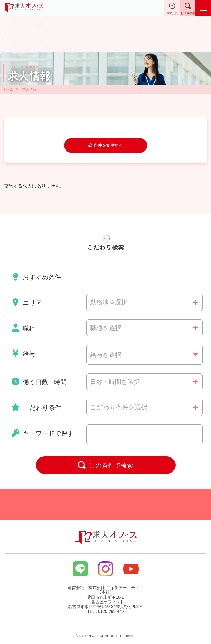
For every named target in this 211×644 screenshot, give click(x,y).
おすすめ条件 (36, 277)
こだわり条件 (36, 407)
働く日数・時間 (39, 382)
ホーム (8, 89)
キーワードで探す (43, 433)
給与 (23, 353)
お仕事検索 (188, 9)
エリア (27, 302)
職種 (23, 328)
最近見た (172, 9)
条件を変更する (105, 145)
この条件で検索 (106, 465)
